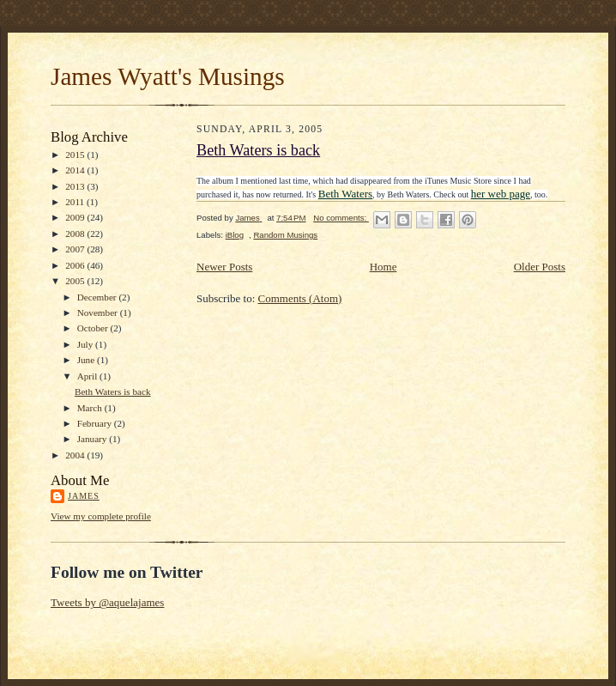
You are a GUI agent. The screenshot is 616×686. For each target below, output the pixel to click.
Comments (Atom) (300, 298)
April (88, 376)
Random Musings (285, 235)
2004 (76, 455)
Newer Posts (224, 267)
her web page (501, 194)
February (96, 423)
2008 (76, 234)
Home (383, 267)
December (98, 297)
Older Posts (540, 267)
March (91, 408)
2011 (76, 202)
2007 (76, 249)
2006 (76, 265)
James (84, 496)
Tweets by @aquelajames (107, 602)
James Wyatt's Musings (168, 76)
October (94, 328)
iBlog (235, 235)
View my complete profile (101, 516)
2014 (76, 170)
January (94, 439)
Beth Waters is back (113, 392)
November (99, 313)
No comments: (341, 218)
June (87, 360)
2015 (76, 155)
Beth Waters (345, 194)
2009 (76, 217)
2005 (76, 281)
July (86, 344)
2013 (76, 186)
